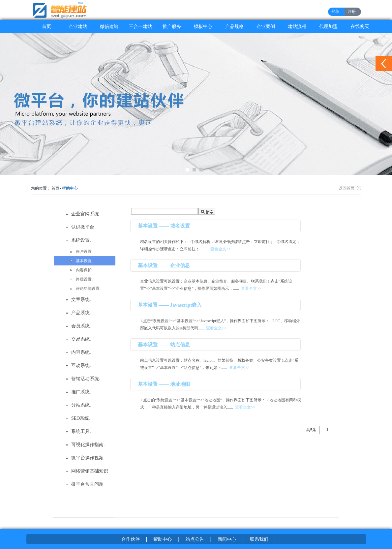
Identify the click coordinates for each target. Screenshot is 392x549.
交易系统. (81, 339)
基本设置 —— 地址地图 (164, 384)
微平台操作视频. (88, 458)
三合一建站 (140, 26)
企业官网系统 (85, 214)
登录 (335, 12)
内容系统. (81, 352)
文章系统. (81, 300)
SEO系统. (81, 418)
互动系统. (81, 366)
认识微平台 (83, 227)
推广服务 (172, 26)
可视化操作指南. (88, 445)
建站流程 (297, 26)
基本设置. (84, 261)
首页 (46, 26)
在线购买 (360, 26)
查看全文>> (221, 249)
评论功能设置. (88, 289)
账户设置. (84, 252)
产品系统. (81, 313)
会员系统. (81, 326)
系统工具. (81, 431)
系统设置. (81, 240)
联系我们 (259, 539)
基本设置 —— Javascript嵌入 (170, 305)
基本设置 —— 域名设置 (164, 226)
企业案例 (266, 26)
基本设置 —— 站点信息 (164, 345)
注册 (352, 12)
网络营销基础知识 (90, 471)
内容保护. (84, 270)
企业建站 (78, 26)
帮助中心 (70, 188)
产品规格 (234, 26)
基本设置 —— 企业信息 (164, 265)
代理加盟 (328, 26)
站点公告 (195, 539)
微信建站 (109, 26)
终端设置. (84, 279)
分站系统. (81, 405)
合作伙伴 (131, 539)
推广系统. (81, 392)
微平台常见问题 (87, 484)
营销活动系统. (86, 379)
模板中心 (203, 26)
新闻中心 (227, 539)
